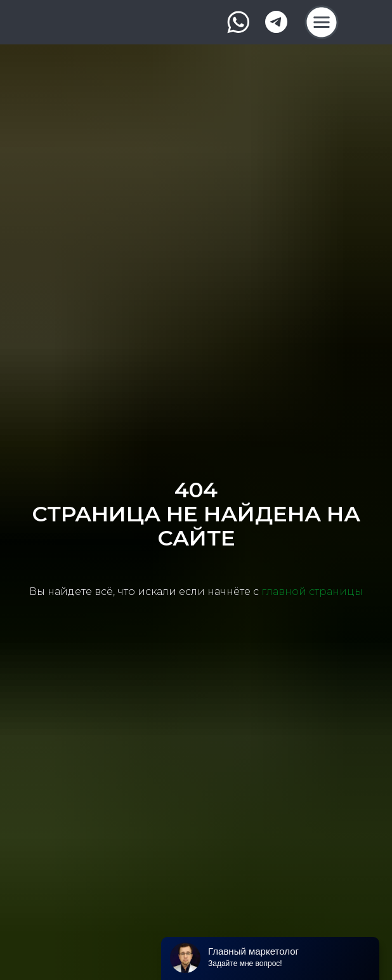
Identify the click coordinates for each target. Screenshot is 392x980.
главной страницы (312, 591)
